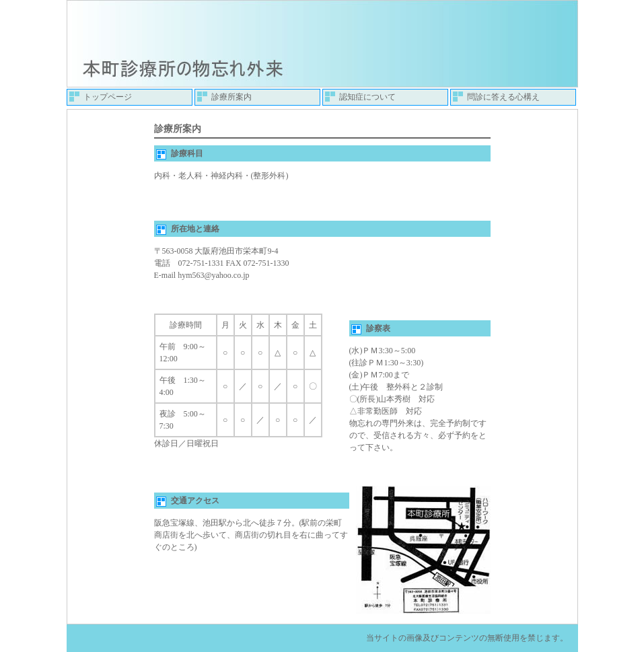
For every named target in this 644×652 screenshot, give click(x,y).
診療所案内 (231, 97)
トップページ (108, 97)
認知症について (367, 97)
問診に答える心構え (503, 97)
